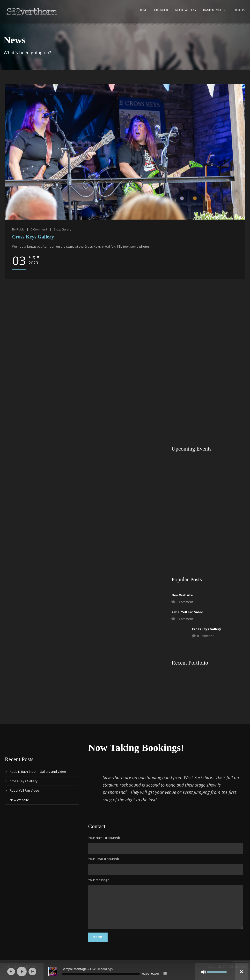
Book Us (238, 10)
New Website (182, 595)
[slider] (101, 974)
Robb (20, 229)
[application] (125, 972)
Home (143, 10)
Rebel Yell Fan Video (187, 612)
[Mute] (204, 972)
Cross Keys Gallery (33, 237)
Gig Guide (161, 10)
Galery (66, 229)
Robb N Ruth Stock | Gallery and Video (38, 772)
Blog (57, 229)
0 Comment (185, 602)
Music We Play (186, 10)
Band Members (214, 10)
